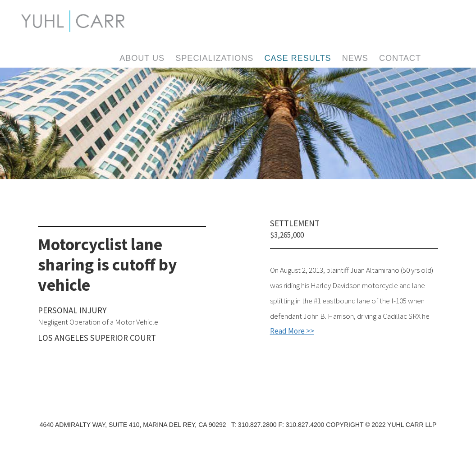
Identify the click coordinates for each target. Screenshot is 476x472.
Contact (400, 58)
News (355, 58)
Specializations (214, 58)
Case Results (297, 58)
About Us (142, 58)
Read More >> (292, 331)
